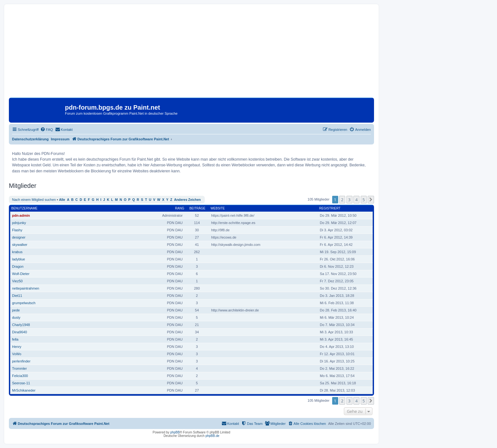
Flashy (17, 230)
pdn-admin (21, 215)
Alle (62, 200)
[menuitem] (47, 130)
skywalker (20, 245)
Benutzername (25, 208)
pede (16, 310)
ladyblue (19, 259)
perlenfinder (21, 361)
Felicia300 (20, 376)
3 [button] (349, 200)
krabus (17, 252)
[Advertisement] (191, 53)
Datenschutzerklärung (30, 139)
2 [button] (342, 200)
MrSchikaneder (24, 390)
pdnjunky (19, 223)
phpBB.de (212, 436)
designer (19, 237)
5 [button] (364, 200)
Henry (17, 347)
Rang (180, 208)
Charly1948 (21, 325)
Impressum (60, 139)
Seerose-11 (21, 383)
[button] (371, 200)
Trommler (19, 368)
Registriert (330, 208)
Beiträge (197, 208)
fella (15, 339)
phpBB (175, 432)
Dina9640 (19, 332)
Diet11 (17, 296)
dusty (16, 317)
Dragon (18, 266)
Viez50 (17, 281)
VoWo (17, 354)
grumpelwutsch (24, 303)
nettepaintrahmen (26, 288)
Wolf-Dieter (21, 274)
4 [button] (356, 200)
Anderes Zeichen (187, 200)
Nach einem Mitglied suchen (34, 200)
